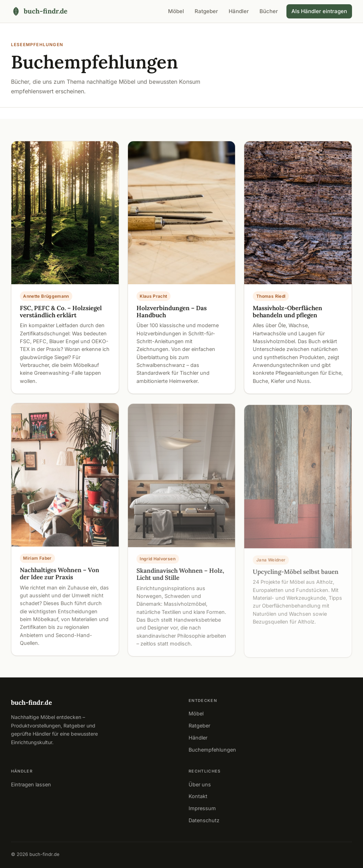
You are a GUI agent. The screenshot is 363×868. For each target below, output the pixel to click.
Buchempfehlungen (212, 750)
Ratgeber (206, 11)
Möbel (176, 11)
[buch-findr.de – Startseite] (39, 11)
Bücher (269, 11)
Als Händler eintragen (319, 11)
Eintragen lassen (31, 784)
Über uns (200, 784)
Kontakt (198, 796)
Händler (239, 11)
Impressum (202, 808)
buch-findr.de (32, 702)
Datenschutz (204, 820)
